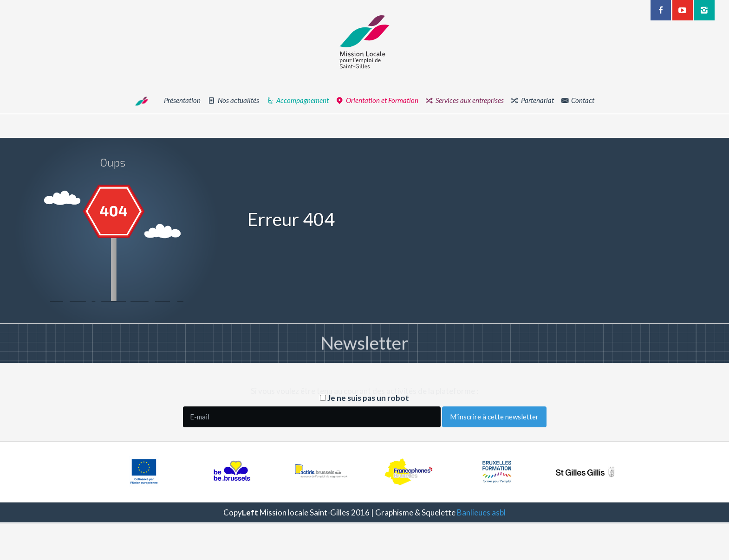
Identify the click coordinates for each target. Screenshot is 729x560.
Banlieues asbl (481, 512)
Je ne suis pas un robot (364, 398)
